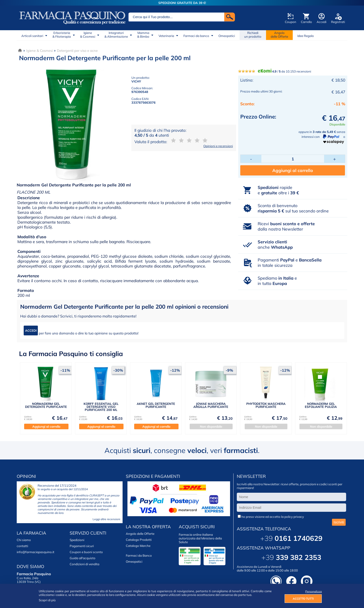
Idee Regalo (306, 36)
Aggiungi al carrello (293, 170)
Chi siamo (24, 540)
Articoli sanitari (32, 36)
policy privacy (294, 517)
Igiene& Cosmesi (88, 35)
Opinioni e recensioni (218, 146)
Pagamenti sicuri (82, 546)
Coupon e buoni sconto (86, 552)
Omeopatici (227, 36)
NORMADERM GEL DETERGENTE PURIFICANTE (46, 405)
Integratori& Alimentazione (116, 35)
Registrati (338, 22)
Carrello (306, 22)
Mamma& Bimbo (143, 35)
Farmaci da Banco (139, 555)
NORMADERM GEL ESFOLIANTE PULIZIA (321, 405)
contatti (22, 546)
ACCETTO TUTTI (303, 599)
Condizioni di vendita (84, 564)
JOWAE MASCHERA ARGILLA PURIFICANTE (211, 405)
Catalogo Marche (138, 546)
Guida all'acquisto (83, 558)
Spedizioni (77, 540)
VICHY (136, 81)
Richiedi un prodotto (253, 35)
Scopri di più (47, 600)
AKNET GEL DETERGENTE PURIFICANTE (156, 405)
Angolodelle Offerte (279, 35)
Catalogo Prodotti (139, 540)
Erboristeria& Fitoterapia (62, 35)
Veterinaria (166, 36)
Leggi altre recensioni (106, 519)
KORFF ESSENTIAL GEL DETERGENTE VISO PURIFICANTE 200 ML (101, 407)
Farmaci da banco (196, 36)
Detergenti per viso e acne (77, 51)
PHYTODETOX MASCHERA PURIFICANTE (266, 405)
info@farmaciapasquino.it (36, 552)
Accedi (322, 22)
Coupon (291, 22)
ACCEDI (31, 330)
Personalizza (314, 591)
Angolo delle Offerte (140, 534)
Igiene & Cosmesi (39, 51)
